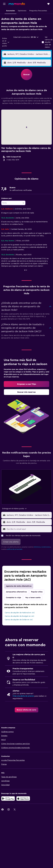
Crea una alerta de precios (23, 696)
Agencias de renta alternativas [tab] (19, 586)
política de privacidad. (15, 549)
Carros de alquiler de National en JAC (20, 613)
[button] (4, 4)
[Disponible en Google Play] (8, 798)
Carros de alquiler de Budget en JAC (20, 616)
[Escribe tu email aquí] (29, 529)
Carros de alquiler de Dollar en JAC (19, 620)
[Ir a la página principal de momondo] (17, 4)
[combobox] (6, 42)
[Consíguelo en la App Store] (23, 798)
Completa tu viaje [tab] (13, 598)
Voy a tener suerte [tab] (33, 598)
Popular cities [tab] (37, 592)
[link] (26, 384)
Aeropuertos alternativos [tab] (16, 592)
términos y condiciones (42, 547)
